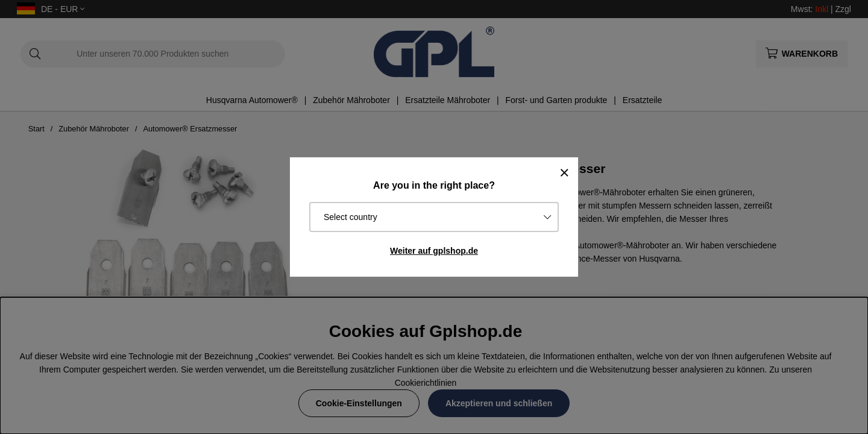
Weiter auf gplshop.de (434, 251)
